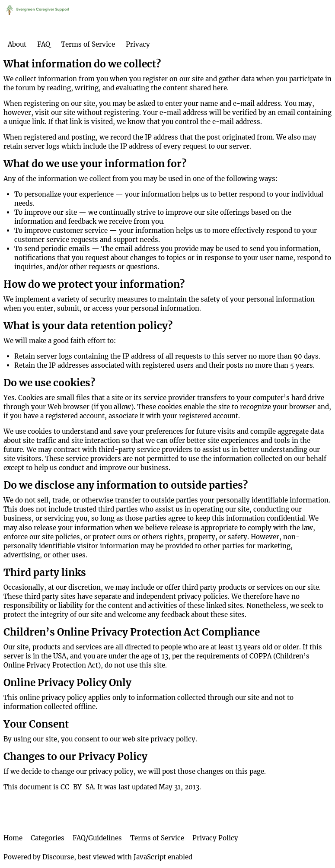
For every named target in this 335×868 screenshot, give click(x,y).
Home (13, 838)
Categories (48, 838)
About (17, 44)
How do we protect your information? (94, 284)
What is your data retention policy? (88, 326)
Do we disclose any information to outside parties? (126, 485)
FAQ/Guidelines (97, 838)
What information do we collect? (82, 64)
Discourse (58, 857)
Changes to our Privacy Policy (75, 757)
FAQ (44, 44)
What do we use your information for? (95, 164)
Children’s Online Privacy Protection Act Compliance (132, 632)
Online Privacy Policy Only (67, 683)
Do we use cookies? (49, 383)
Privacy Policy (215, 838)
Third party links (45, 572)
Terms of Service (88, 44)
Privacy (138, 44)
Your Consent (36, 724)
